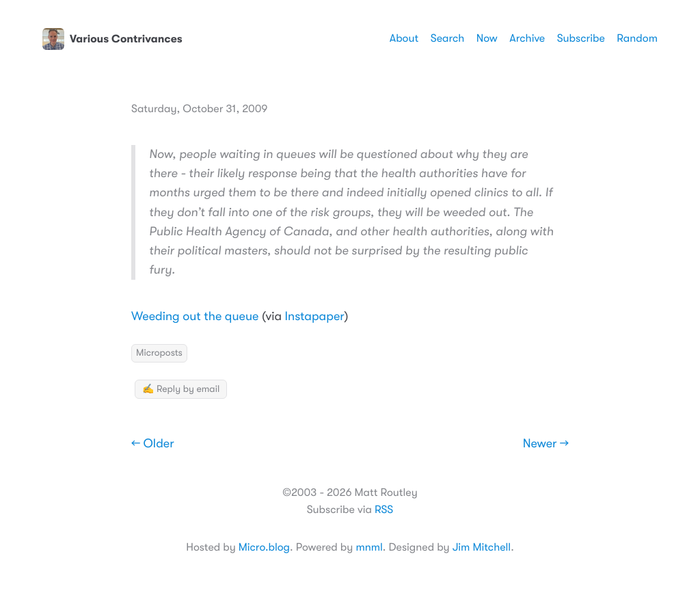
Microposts (159, 353)
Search (448, 38)
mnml (369, 547)
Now (487, 38)
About (404, 38)
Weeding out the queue (195, 317)
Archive (527, 38)
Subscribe (581, 38)
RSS (384, 510)
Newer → (546, 444)
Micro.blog (264, 547)
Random (637, 38)
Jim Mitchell (482, 547)
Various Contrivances (112, 39)
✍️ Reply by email (181, 389)
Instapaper (315, 317)
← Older (153, 444)
